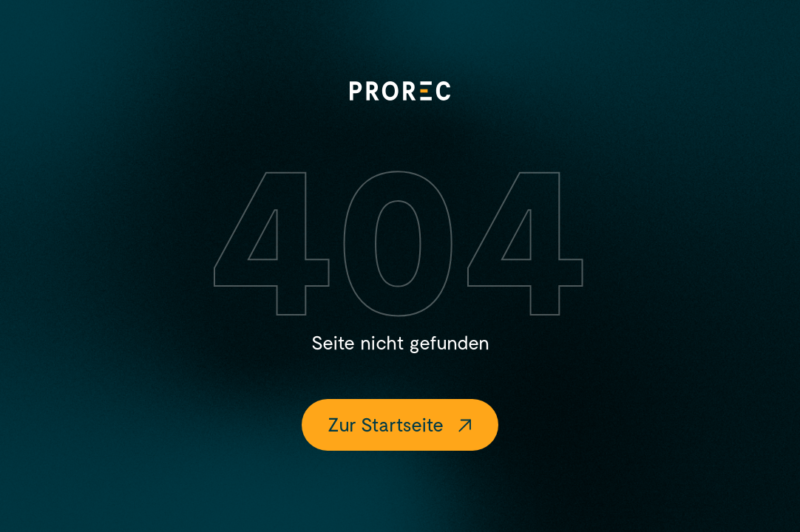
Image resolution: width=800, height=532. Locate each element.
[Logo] (400, 91)
